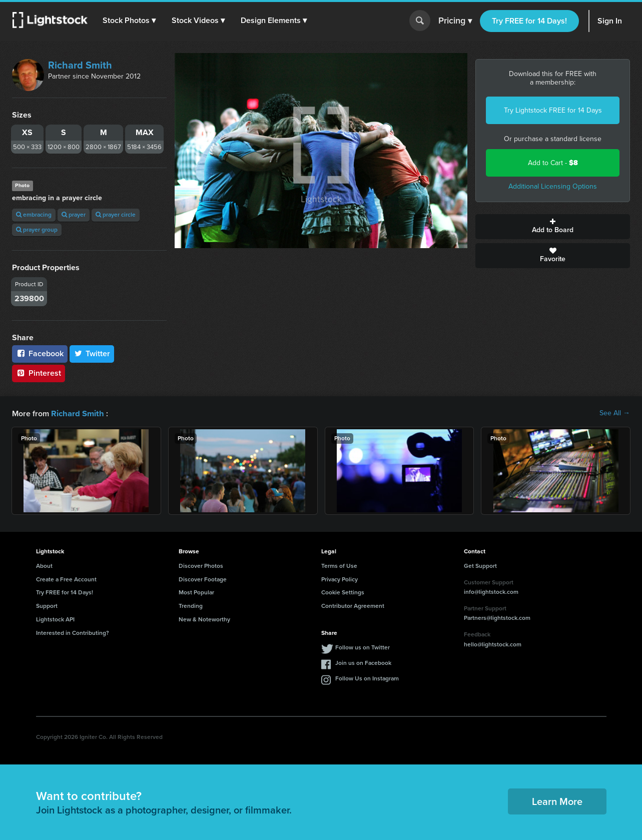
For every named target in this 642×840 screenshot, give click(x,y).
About (44, 565)
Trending (191, 605)
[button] (130, 21)
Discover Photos (201, 565)
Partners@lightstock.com (497, 617)
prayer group (37, 230)
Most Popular (196, 592)
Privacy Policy (340, 579)
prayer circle (116, 215)
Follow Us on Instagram (367, 678)
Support (47, 605)
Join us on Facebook (363, 662)
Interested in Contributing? (73, 632)
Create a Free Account (66, 579)
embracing (34, 215)
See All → (615, 413)
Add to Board (553, 227)
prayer (74, 215)
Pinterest (39, 373)
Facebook (40, 353)
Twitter (92, 353)
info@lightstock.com (491, 591)
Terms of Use (339, 565)
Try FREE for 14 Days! (529, 21)
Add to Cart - (553, 163)
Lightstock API (55, 619)
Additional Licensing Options (553, 186)
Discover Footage (203, 579)
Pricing (455, 21)
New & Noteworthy (204, 619)
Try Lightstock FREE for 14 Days (553, 110)
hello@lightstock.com (493, 644)
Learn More (557, 801)
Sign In (610, 21)
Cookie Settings (343, 592)
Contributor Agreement (353, 605)
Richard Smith (80, 65)
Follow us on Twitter (363, 647)
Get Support (480, 565)
